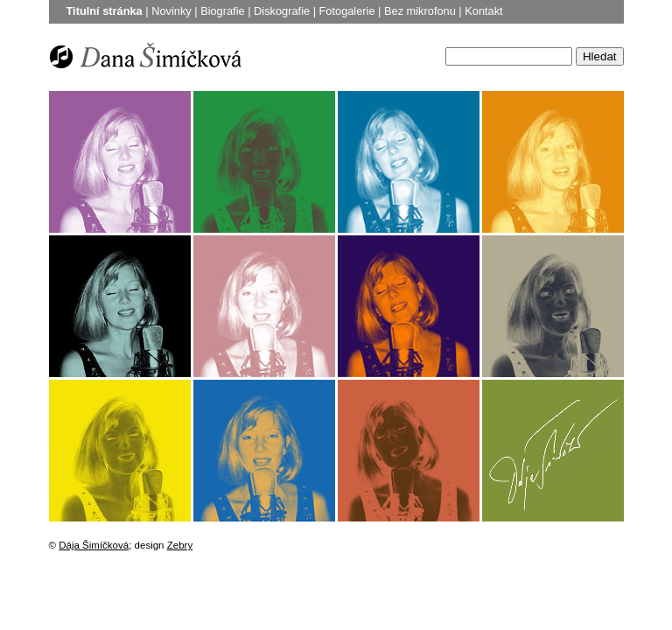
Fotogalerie (347, 11)
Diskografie (282, 11)
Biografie (223, 11)
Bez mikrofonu (420, 11)
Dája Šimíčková (94, 545)
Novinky (171, 11)
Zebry (180, 545)
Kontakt (483, 11)
